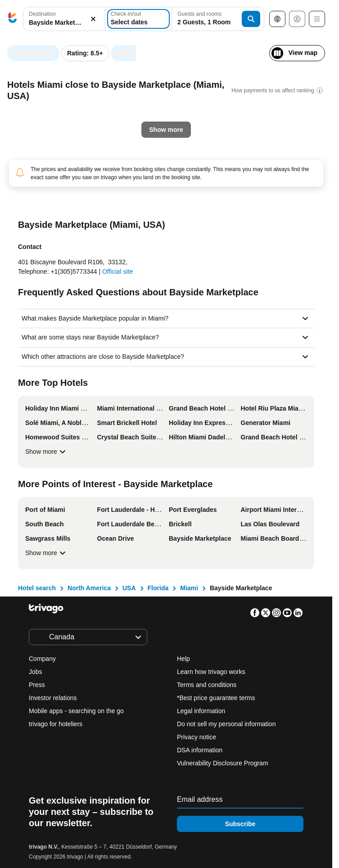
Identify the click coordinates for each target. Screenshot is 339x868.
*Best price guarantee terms (216, 698)
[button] (64, 19)
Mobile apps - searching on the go (76, 711)
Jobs (36, 672)
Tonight (33, 209)
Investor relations (53, 698)
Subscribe (240, 824)
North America (89, 588)
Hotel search (37, 588)
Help (183, 659)
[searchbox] (64, 23)
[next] (249, 49)
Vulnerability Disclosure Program (223, 763)
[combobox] (64, 19)
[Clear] (93, 19)
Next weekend (223, 209)
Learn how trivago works (211, 672)
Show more (47, 452)
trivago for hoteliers (56, 724)
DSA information (200, 750)
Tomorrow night (92, 209)
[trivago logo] (13, 19)
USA (129, 588)
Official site (118, 271)
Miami (189, 588)
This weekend (159, 209)
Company (42, 659)
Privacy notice (197, 737)
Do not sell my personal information (227, 724)
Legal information (201, 711)
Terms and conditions (207, 685)
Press (37, 685)
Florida (158, 588)
